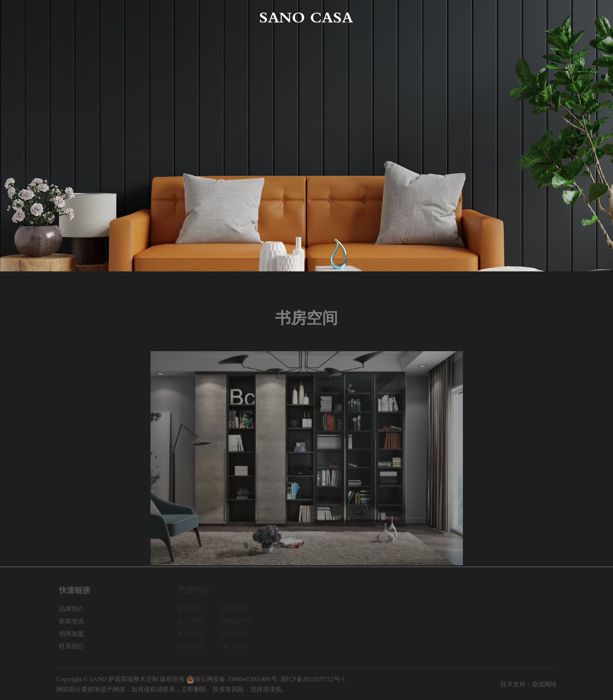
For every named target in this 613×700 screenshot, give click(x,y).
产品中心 (166, 18)
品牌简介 (117, 18)
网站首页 (69, 18)
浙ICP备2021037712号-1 (313, 679)
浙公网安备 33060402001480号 (232, 679)
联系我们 (544, 18)
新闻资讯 (447, 18)
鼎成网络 (544, 684)
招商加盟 (496, 18)
